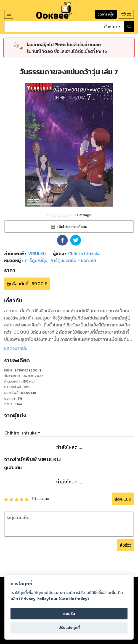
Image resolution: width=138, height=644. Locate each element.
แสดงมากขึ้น (16, 348)
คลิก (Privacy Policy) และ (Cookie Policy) (50, 599)
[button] (62, 240)
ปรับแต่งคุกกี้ (69, 628)
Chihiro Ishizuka (21, 433)
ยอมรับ (69, 614)
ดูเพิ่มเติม (13, 467)
